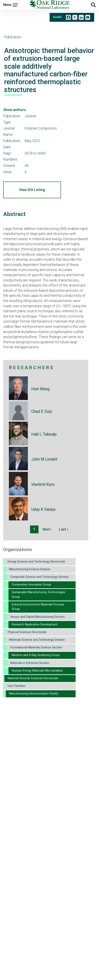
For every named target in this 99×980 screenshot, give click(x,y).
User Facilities (17, 686)
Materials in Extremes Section (30, 663)
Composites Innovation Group (31, 585)
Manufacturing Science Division (30, 569)
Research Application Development (35, 624)
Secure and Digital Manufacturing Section (38, 617)
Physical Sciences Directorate (27, 632)
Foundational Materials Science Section (36, 647)
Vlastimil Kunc (43, 484)
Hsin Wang (40, 389)
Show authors (15, 110)
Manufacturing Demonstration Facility (34, 694)
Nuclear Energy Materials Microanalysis (37, 671)
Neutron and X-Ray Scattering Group (36, 655)
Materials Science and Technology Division (37, 640)
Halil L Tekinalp (44, 434)
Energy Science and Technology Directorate (36, 562)
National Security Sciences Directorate (33, 678)
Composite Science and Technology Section (39, 577)
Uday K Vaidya (43, 509)
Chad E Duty (42, 412)
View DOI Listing (32, 190)
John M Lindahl (44, 459)
